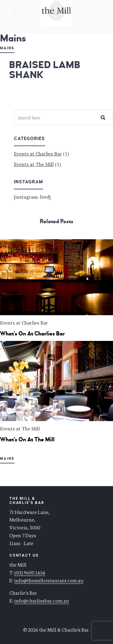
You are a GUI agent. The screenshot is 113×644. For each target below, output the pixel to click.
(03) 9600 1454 (30, 572)
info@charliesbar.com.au (42, 600)
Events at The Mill (34, 164)
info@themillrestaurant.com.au (49, 580)
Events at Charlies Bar (38, 154)
